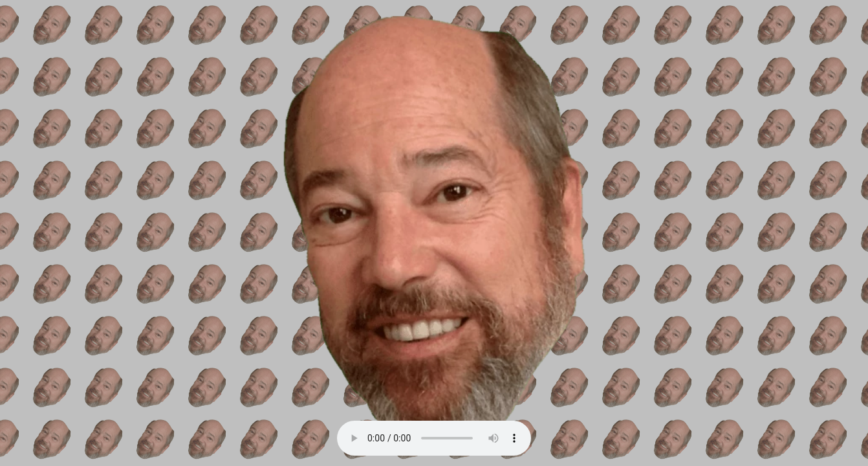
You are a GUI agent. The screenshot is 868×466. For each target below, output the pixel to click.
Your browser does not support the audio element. (434, 438)
